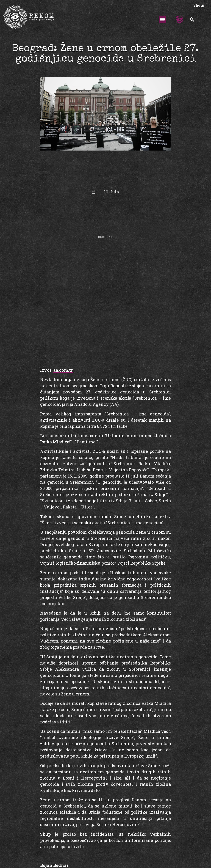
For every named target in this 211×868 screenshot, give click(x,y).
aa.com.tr (63, 370)
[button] (162, 19)
